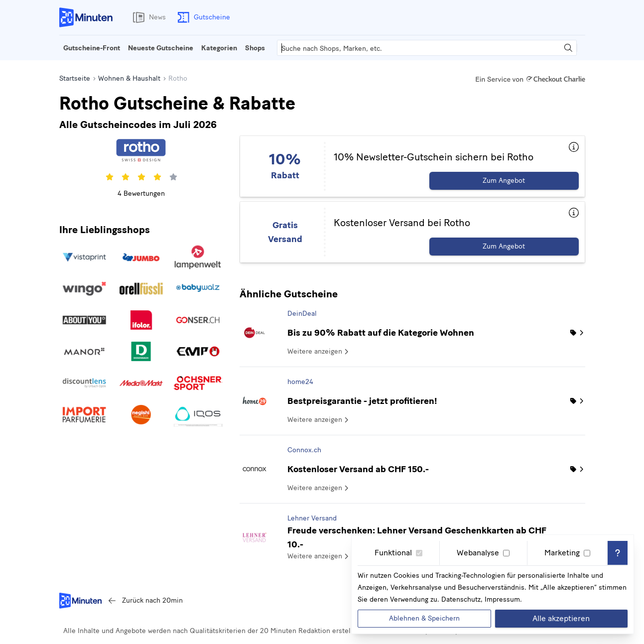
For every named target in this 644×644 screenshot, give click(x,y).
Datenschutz (461, 599)
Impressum (502, 599)
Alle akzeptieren (561, 618)
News (147, 17)
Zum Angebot (504, 181)
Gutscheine (202, 17)
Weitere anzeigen (319, 351)
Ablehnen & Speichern (424, 618)
